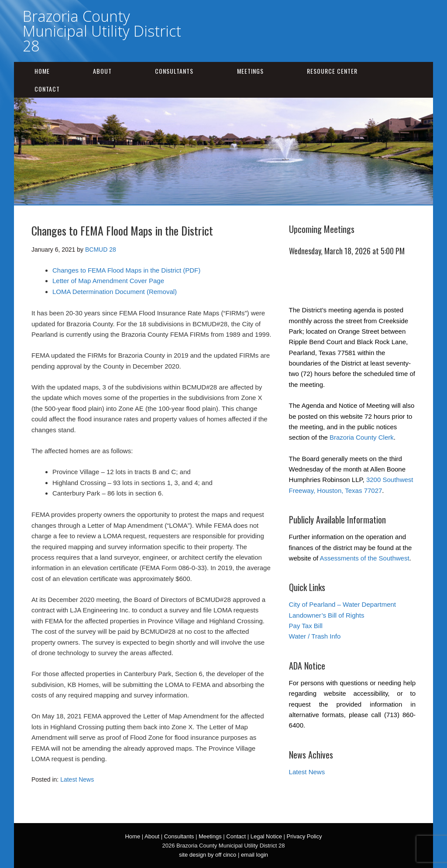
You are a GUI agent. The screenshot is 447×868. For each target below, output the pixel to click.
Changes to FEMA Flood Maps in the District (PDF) (126, 270)
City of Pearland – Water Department (342, 604)
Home (42, 71)
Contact (47, 89)
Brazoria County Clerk (362, 437)
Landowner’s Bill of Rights (327, 615)
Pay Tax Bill (306, 626)
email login (254, 855)
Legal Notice (266, 836)
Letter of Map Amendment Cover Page (108, 281)
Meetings (250, 71)
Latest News (77, 779)
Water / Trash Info (315, 636)
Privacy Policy (304, 836)
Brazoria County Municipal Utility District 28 (102, 31)
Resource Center (332, 71)
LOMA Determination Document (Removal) (115, 292)
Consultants (174, 71)
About (102, 71)
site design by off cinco (208, 855)
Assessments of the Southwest (365, 558)
